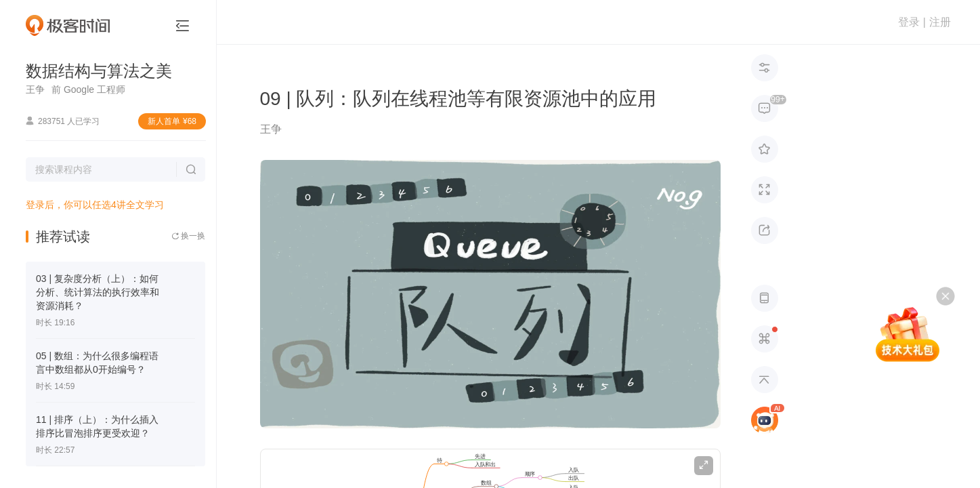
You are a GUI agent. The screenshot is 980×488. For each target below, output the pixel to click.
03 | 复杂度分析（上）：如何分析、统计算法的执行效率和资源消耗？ (98, 292)
